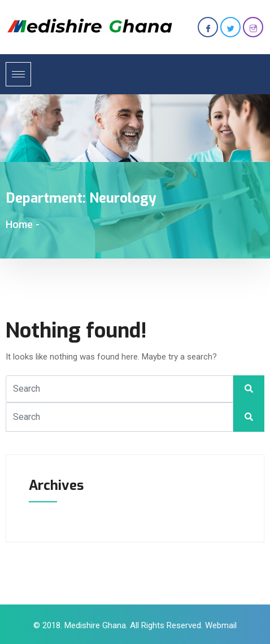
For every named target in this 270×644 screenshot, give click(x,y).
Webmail (221, 625)
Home (19, 224)
